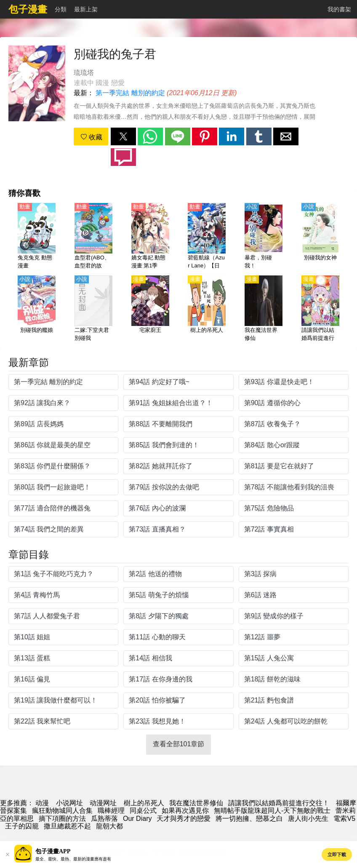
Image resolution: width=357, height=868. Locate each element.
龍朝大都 (109, 826)
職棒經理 (111, 811)
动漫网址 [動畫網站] (103, 803)
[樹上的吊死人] (207, 309)
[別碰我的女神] (320, 237)
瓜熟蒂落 (104, 819)
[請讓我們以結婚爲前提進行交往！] (320, 309)
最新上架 (86, 9)
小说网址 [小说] (69, 803)
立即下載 (337, 855)
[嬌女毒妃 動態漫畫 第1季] (150, 237)
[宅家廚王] (150, 309)
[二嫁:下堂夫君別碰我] (93, 309)
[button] (123, 136)
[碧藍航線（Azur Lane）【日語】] (207, 237)
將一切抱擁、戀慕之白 (249, 819)
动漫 (42, 803)
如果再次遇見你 (185, 811)
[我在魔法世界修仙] (264, 309)
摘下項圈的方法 (62, 819)
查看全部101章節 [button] (179, 744)
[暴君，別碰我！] (264, 237)
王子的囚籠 (22, 826)
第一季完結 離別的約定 (130, 93)
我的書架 (339, 9)
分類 (61, 9)
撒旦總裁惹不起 (67, 826)
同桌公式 (143, 811)
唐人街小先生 (308, 819)
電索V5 (344, 819)
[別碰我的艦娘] (37, 309)
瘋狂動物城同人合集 (62, 811)
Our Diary (137, 819)
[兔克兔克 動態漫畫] (37, 237)
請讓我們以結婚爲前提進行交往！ (280, 803)
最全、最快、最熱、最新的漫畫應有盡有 (73, 859)
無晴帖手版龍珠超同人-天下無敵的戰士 (272, 811)
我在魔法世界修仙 (196, 803)
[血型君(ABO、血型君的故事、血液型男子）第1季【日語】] (93, 237)
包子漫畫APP (53, 851)
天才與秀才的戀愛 (184, 819)
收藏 (91, 137)
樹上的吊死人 (144, 803)
